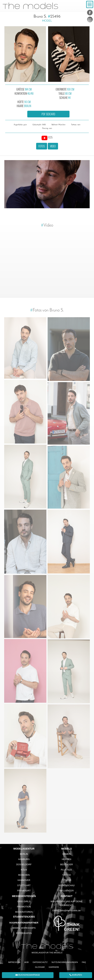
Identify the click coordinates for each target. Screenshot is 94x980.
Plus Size (67, 870)
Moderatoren (24, 912)
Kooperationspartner (24, 923)
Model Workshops (24, 928)
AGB (26, 962)
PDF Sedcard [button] (48, 114)
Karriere (54, 967)
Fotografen (24, 933)
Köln (24, 870)
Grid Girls (24, 901)
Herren (67, 859)
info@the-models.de (71, 910)
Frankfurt (24, 891)
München (24, 875)
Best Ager (66, 864)
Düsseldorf (24, 864)
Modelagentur (24, 849)
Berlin (24, 854)
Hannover (24, 880)
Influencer (67, 891)
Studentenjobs (24, 917)
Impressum (14, 962)
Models (67, 849)
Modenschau (66, 885)
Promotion (24, 907)
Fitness (67, 880)
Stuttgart (24, 885)
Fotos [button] (42, 146)
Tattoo (67, 875)
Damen (67, 854)
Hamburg (24, 859)
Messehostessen (24, 896)
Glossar (40, 967)
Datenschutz (40, 962)
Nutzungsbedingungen (65, 962)
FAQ (84, 962)
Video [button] (53, 146)
